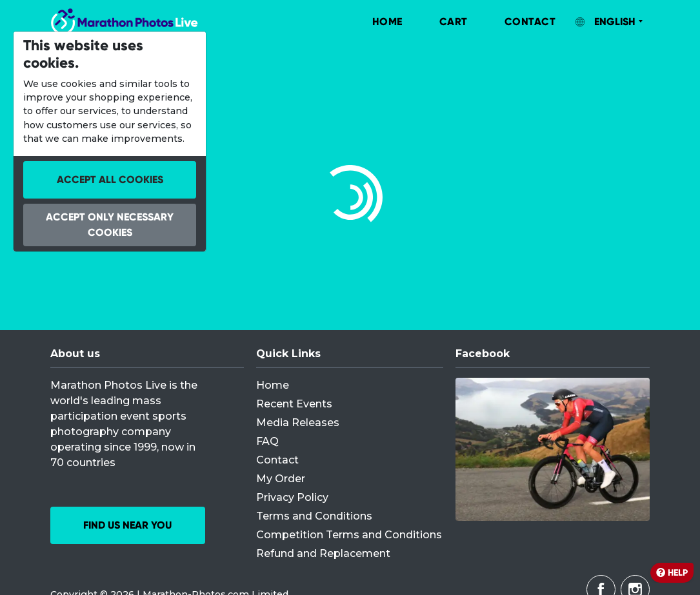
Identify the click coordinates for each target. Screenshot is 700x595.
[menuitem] (374, 22)
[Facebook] (553, 449)
